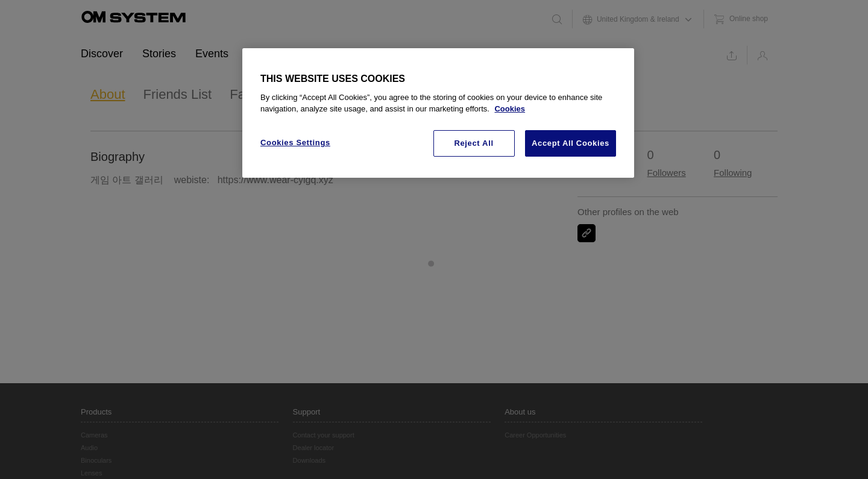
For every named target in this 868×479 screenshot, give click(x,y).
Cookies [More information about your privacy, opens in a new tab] (510, 109)
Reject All (473, 143)
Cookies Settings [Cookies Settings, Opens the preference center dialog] (295, 142)
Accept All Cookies (571, 143)
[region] (438, 113)
